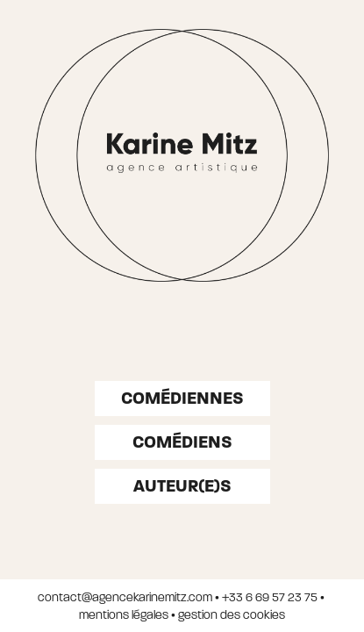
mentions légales (124, 615)
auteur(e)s (182, 486)
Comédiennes (182, 398)
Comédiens (182, 442)
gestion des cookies (232, 615)
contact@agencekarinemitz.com (125, 597)
